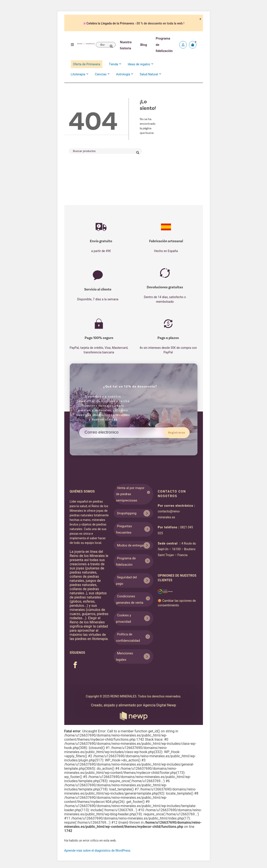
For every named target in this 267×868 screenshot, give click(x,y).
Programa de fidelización (126, 561)
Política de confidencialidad (128, 637)
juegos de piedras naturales (85, 583)
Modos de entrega (130, 545)
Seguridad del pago (126, 580)
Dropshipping (127, 513)
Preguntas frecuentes (124, 529)
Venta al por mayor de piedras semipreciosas (130, 494)
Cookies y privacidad (124, 618)
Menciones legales (124, 656)
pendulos (77, 606)
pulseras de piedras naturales (87, 570)
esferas (89, 601)
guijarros (89, 614)
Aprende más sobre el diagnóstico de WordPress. (98, 851)
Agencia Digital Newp (148, 712)
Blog (144, 45)
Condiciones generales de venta (130, 599)
